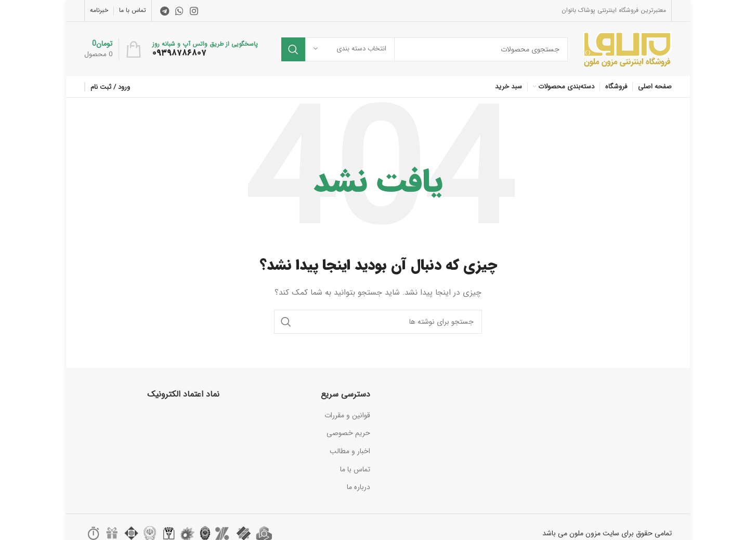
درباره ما (359, 487)
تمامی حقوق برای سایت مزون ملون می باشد (607, 533)
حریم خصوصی (348, 433)
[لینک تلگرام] (165, 11)
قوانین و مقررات (347, 415)
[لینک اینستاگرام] (194, 11)
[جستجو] (425, 49)
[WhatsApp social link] (179, 11)
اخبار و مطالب (350, 451)
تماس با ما (355, 469)
